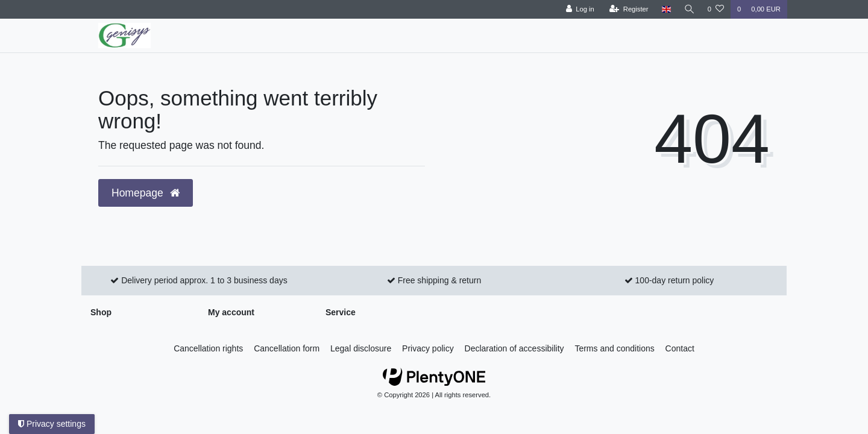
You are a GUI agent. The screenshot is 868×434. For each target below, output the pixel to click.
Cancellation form (287, 348)
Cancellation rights (208, 348)
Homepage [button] (146, 193)
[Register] (628, 9)
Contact (680, 348)
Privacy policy (428, 348)
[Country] (665, 9)
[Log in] (579, 9)
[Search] (689, 9)
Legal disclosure (361, 348)
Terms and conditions (614, 348)
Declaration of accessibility (514, 348)
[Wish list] (716, 9)
